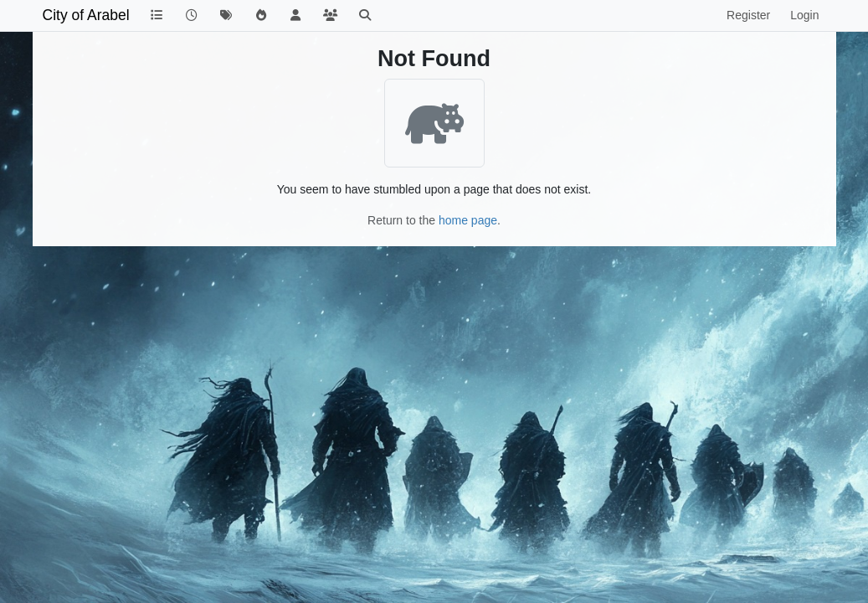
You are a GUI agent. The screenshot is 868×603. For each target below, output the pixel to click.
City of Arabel (86, 15)
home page (468, 220)
